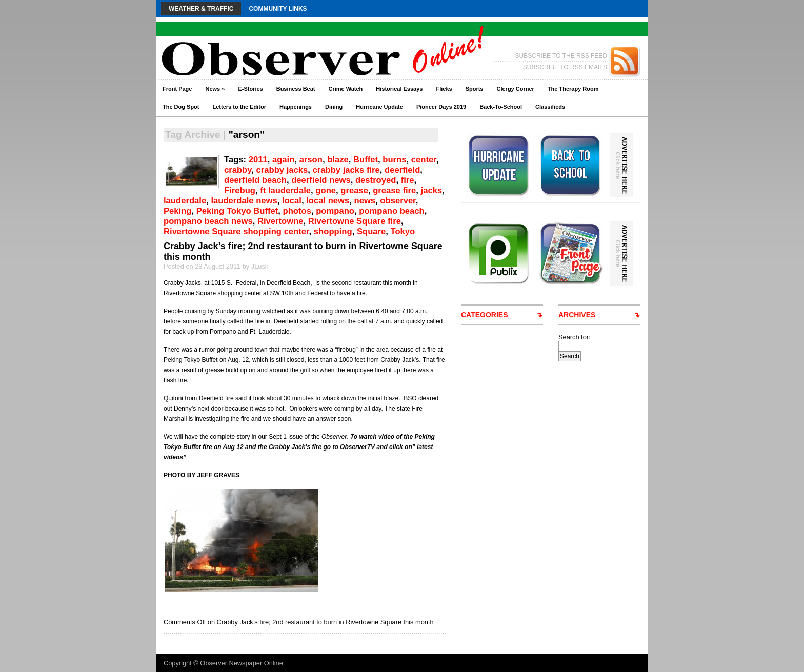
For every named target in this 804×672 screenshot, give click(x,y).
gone (326, 190)
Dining (334, 107)
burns (394, 160)
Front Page (177, 89)
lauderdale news (244, 201)
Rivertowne (280, 221)
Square (371, 231)
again (283, 160)
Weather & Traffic (201, 9)
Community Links (278, 9)
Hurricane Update (379, 107)
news (365, 201)
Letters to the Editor (240, 107)
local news (328, 201)
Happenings (296, 107)
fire (408, 180)
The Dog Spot (181, 107)
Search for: (575, 337)
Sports (475, 89)
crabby (238, 170)
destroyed (376, 180)
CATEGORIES (485, 315)
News (215, 89)
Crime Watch (346, 89)
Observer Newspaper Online (241, 663)
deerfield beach (255, 180)
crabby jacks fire (346, 170)
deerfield (402, 170)
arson (311, 160)
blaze (338, 160)
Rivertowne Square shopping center (236, 231)
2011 (258, 160)
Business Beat (296, 89)
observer (398, 201)
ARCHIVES (577, 315)
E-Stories (250, 89)
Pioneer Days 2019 (441, 107)
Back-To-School (501, 107)
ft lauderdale (285, 190)
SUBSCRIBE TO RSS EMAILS (565, 67)
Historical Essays (399, 89)
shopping (333, 231)
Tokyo (403, 231)
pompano (335, 211)
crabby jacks (282, 170)
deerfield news (321, 180)
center (424, 160)
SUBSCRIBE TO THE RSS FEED (561, 56)
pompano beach (391, 211)
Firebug (240, 190)
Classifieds (550, 107)
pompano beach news (208, 221)
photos (297, 211)
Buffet (366, 160)
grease (354, 190)
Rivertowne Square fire (355, 221)
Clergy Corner (515, 89)
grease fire (394, 190)
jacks (432, 190)
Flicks (444, 89)
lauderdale (185, 201)
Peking (178, 211)
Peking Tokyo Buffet (237, 211)
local (292, 201)
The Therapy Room (573, 89)
